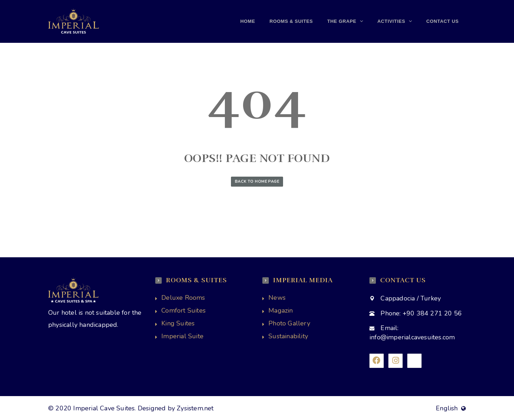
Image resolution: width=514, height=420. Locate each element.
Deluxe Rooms (183, 298)
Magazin (281, 310)
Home (248, 21)
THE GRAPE (343, 21)
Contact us (442, 21)
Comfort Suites (183, 310)
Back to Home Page (257, 181)
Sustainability (288, 336)
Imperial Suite (182, 336)
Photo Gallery (289, 323)
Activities (392, 21)
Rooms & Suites (291, 21)
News (277, 298)
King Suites (178, 323)
